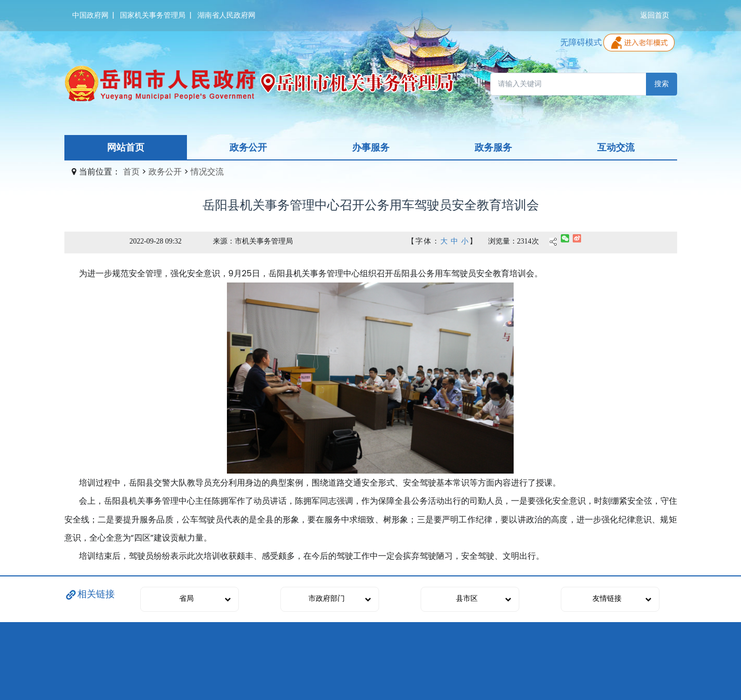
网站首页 (126, 147)
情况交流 (207, 172)
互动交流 (616, 147)
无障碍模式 (581, 42)
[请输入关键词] (568, 84)
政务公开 (248, 147)
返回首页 (655, 15)
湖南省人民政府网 (226, 15)
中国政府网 (90, 15)
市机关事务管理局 (264, 241)
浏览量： (503, 241)
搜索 (662, 84)
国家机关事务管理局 (153, 15)
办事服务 (371, 147)
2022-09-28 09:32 (156, 241)
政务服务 (493, 147)
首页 (131, 172)
